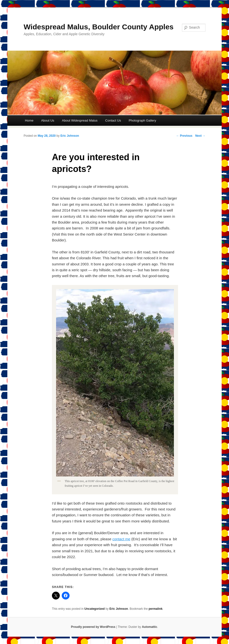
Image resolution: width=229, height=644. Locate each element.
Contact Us (113, 120)
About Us (48, 120)
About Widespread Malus (80, 120)
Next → (200, 136)
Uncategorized (95, 609)
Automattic (150, 627)
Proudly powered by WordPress (93, 627)
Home (29, 120)
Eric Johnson (70, 136)
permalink (156, 609)
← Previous (184, 136)
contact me (121, 539)
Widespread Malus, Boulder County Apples (99, 27)
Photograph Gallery (142, 120)
